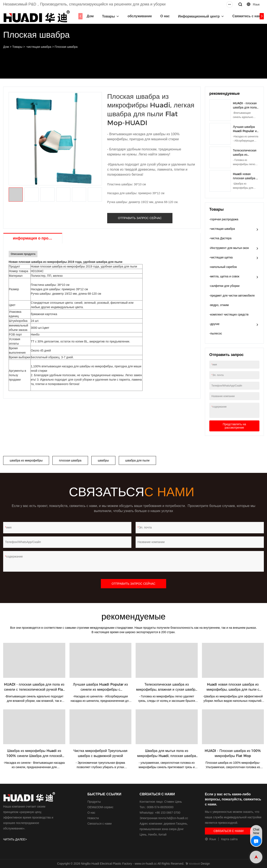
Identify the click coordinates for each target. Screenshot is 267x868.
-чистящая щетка (221, 257)
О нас (162, 16)
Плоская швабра (66, 47)
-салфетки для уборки (224, 286)
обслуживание (136, 16)
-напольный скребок (223, 267)
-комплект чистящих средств (229, 314)
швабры (103, 460)
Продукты (94, 802)
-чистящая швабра (38, 47)
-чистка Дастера (220, 238)
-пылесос (216, 333)
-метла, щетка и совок (224, 276)
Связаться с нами (99, 824)
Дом (87, 16)
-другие (214, 324)
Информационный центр (196, 16)
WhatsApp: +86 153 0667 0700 (160, 813)
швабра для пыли (137, 460)
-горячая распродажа (224, 219)
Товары (105, 16)
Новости (93, 818)
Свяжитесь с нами (244, 16)
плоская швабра (70, 460)
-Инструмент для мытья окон (229, 248)
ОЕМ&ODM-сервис (100, 807)
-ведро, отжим (219, 305)
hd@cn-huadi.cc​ (177, 818)
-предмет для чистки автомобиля (232, 296)
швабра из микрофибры (26, 460)
